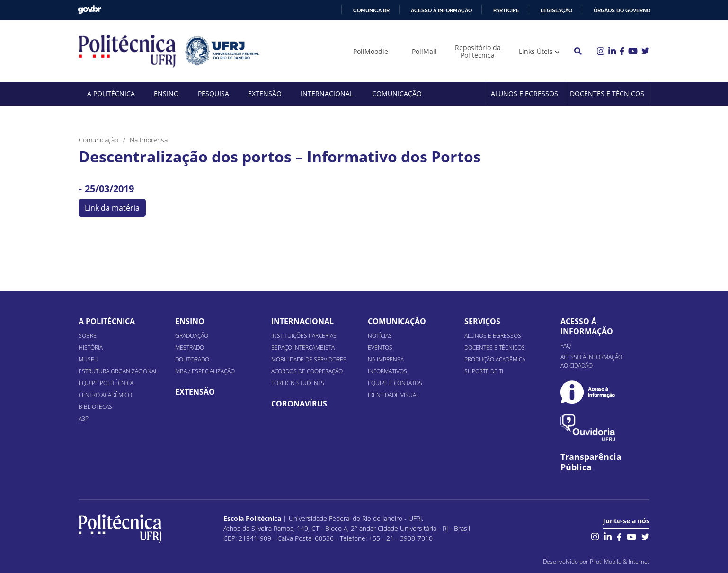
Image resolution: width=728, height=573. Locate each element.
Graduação (192, 336)
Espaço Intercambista (303, 348)
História (91, 348)
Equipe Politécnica (106, 383)
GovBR (89, 10)
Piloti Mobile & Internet (620, 561)
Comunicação (397, 93)
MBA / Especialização (205, 371)
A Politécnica (111, 93)
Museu (89, 359)
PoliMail (424, 51)
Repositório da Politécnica (478, 51)
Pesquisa (213, 93)
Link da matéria (112, 208)
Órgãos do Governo (622, 10)
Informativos (387, 371)
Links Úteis (536, 51)
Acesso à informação (441, 10)
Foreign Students (298, 383)
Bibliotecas (95, 407)
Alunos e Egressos (524, 93)
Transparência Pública (591, 462)
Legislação (556, 10)
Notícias (380, 336)
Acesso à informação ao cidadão (591, 361)
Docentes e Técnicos (607, 93)
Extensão (265, 93)
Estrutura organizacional (118, 371)
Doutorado (192, 359)
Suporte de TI (484, 371)
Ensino (166, 93)
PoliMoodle (371, 51)
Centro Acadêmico (105, 395)
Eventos (380, 348)
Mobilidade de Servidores (309, 359)
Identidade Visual (393, 395)
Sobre (88, 336)
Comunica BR (371, 10)
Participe (506, 10)
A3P (84, 419)
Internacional (327, 93)
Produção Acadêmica (495, 359)
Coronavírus (299, 404)
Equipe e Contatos (395, 383)
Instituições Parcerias (304, 336)
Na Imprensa (386, 359)
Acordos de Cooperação (307, 371)
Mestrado (190, 348)
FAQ (566, 346)
